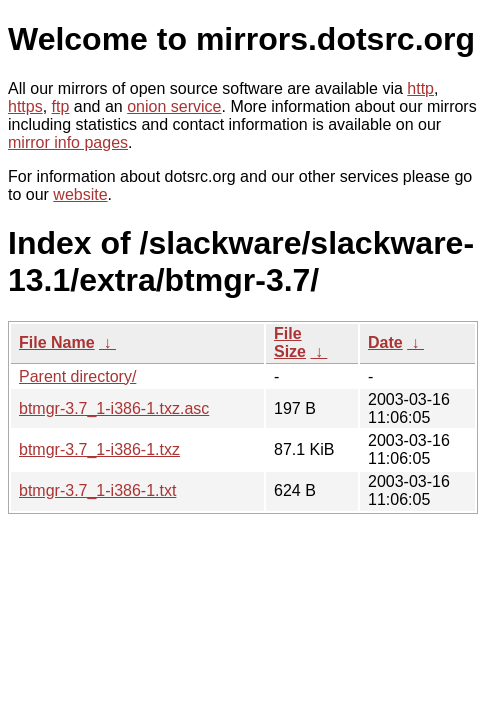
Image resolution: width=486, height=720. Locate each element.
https (25, 106)
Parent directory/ (77, 376)
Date (385, 342)
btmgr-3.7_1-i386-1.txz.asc (114, 408)
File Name (57, 342)
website (80, 194)
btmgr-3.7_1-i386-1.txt (97, 490)
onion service (174, 106)
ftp (61, 106)
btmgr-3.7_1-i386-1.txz (99, 449)
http (420, 88)
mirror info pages (68, 142)
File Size (290, 342)
